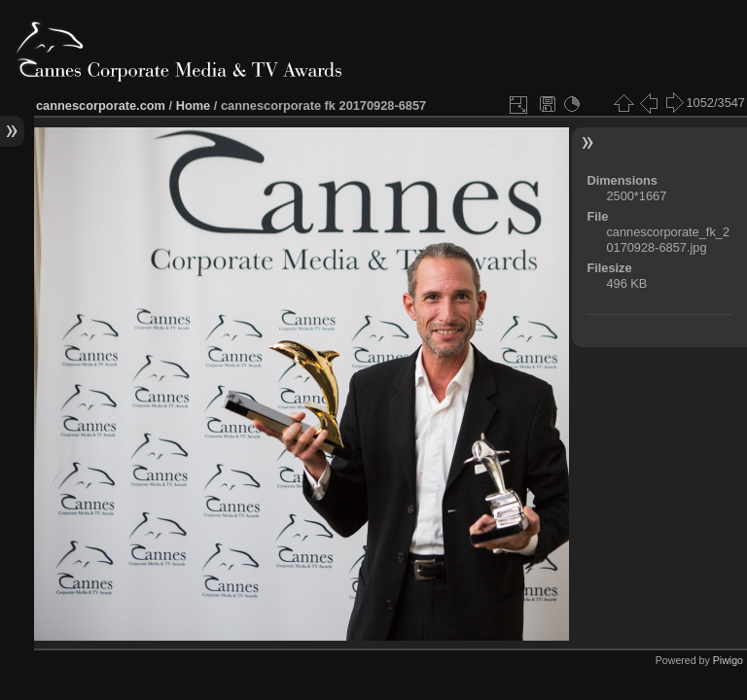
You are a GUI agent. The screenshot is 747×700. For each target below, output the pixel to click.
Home (194, 105)
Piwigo (728, 660)
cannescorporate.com (101, 105)
